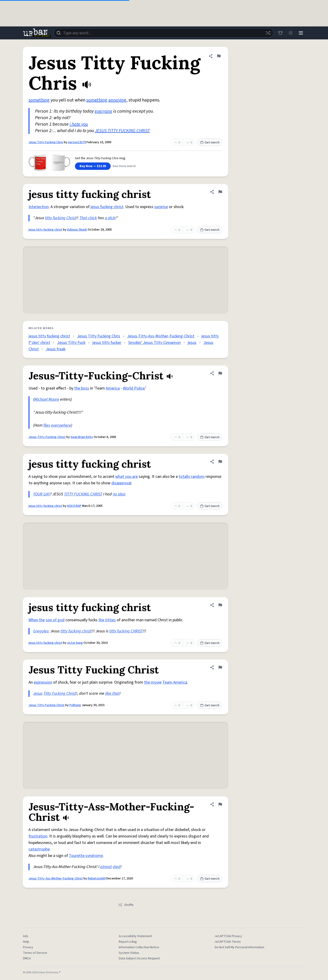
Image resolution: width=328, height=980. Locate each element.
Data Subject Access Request (139, 958)
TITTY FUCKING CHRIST (83, 494)
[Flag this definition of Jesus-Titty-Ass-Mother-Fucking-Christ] (220, 804)
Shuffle (126, 905)
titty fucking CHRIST (126, 631)
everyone (103, 111)
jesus (192, 343)
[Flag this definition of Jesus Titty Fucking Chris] (219, 56)
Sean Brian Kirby (82, 437)
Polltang (75, 705)
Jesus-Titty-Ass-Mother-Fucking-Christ (161, 336)
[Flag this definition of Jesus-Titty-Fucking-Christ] (220, 373)
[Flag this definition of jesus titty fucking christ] (220, 192)
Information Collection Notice (139, 947)
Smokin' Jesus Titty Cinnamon (154, 343)
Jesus (38, 693)
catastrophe (39, 849)
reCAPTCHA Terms (228, 942)
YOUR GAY (42, 494)
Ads (26, 936)
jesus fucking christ (107, 207)
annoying (117, 100)
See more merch (124, 166)
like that (112, 693)
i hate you (79, 124)
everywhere (61, 425)
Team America (175, 682)
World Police (134, 388)
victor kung (75, 643)
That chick (88, 218)
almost (106, 867)
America (113, 388)
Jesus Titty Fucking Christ (47, 705)
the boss (82, 388)
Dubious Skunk (77, 230)
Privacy (28, 947)
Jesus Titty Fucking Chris (46, 142)
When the (37, 620)
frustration (38, 836)
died (117, 867)
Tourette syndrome (86, 856)
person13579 (77, 142)
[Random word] (268, 33)
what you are (127, 477)
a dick (110, 218)
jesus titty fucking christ (45, 230)
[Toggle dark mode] (291, 33)
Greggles (41, 631)
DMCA (27, 958)
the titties (107, 620)
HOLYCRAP (74, 506)
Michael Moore (47, 399)
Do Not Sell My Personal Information (240, 947)
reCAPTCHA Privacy (228, 936)
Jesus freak (56, 349)
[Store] (280, 33)
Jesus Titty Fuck (71, 343)
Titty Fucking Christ (60, 693)
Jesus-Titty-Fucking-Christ (47, 437)
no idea (119, 494)
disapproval (121, 483)
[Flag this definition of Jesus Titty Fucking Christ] (220, 667)
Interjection (39, 207)
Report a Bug (128, 942)
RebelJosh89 (97, 879)
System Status (129, 953)
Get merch (210, 143)
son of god (55, 620)
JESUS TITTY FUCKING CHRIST (122, 131)
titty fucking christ (76, 631)
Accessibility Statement (135, 936)
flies (47, 425)
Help (26, 942)
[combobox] (164, 33)
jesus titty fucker (107, 343)
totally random (192, 477)
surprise (161, 207)
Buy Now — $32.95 (93, 166)
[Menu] (301, 33)
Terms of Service (35, 953)
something (39, 100)
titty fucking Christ (61, 218)
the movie (153, 682)
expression (43, 682)
